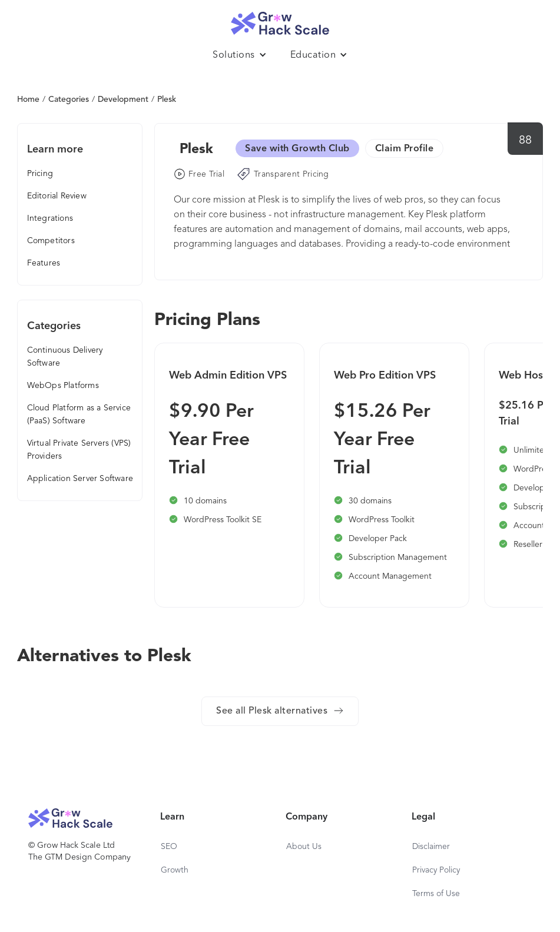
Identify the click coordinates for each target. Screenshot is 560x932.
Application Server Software (80, 479)
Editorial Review (57, 196)
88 (526, 141)
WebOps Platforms (63, 386)
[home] (280, 20)
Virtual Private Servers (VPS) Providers (79, 450)
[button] (240, 55)
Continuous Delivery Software (65, 357)
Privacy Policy (436, 870)
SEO (169, 847)
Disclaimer (431, 847)
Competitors (51, 241)
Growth (175, 870)
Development (123, 99)
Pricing (40, 174)
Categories (69, 99)
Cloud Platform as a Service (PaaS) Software (79, 414)
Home (28, 99)
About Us (304, 847)
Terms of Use (436, 894)
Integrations (50, 218)
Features (44, 263)
